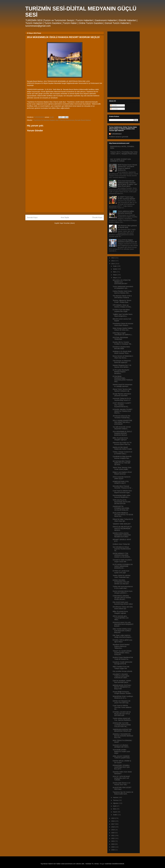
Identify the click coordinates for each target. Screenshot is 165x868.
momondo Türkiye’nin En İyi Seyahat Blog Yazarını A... (122, 399)
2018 (113, 827)
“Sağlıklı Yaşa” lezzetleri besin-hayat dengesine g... (123, 315)
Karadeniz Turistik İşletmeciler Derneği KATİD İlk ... (122, 663)
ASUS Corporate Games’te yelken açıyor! (122, 478)
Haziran (116, 797)
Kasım (115, 812)
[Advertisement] (65, 196)
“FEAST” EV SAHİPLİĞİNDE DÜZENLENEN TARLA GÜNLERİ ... (122, 653)
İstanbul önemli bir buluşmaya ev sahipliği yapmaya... (122, 385)
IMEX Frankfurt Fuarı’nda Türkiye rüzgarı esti (121, 668)
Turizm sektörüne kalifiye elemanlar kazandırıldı (126, 212)
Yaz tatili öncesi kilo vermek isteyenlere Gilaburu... (122, 428)
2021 (113, 836)
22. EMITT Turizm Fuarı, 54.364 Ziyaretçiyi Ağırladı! (126, 198)
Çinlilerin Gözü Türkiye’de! (121, 544)
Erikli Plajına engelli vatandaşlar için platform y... (123, 334)
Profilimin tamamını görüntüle (119, 137)
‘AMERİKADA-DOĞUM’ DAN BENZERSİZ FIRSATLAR (122, 730)
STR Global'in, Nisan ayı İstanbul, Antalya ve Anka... (122, 306)
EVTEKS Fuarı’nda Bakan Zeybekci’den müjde (121, 311)
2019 (113, 830)
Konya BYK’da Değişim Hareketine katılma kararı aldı (127, 241)
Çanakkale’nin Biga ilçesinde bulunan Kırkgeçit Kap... (122, 457)
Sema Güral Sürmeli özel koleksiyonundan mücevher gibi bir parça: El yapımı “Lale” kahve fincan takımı (128, 183)
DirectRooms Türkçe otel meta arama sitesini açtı (123, 608)
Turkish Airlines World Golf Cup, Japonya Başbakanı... (122, 719)
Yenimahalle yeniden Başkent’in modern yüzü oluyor (121, 751)
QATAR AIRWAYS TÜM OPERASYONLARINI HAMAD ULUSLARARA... (122, 555)
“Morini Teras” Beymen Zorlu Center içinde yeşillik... (122, 468)
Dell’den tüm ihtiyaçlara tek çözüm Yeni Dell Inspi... (121, 702)
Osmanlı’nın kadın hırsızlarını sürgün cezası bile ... (122, 561)
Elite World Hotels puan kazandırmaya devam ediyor (123, 603)
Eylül (115, 806)
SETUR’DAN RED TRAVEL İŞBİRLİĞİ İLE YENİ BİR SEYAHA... (122, 463)
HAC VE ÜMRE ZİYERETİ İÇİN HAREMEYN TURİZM (120, 160)
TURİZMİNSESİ (116, 134)
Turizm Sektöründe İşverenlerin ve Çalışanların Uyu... (123, 287)
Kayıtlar (114, 105)
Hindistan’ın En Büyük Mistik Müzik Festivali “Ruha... (122, 352)
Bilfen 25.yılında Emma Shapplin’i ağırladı (120, 612)
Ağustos (116, 803)
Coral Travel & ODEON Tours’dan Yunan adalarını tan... (122, 707)
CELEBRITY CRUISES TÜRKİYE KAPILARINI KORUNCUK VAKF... (121, 676)
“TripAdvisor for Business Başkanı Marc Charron (49, 120)
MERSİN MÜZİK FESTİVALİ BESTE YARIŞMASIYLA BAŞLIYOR (122, 687)
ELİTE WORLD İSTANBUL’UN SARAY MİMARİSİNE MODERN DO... (123, 566)
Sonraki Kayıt (32, 217)
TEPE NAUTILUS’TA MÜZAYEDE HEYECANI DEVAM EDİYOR (121, 502)
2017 (113, 824)
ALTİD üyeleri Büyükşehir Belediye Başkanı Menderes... (121, 372)
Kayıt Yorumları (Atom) (67, 223)
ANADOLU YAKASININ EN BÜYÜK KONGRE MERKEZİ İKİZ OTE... (123, 736)
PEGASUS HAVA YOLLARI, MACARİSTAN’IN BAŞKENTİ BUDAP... (123, 624)
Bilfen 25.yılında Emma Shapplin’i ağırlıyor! (120, 439)
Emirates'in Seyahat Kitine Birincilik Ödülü (121, 348)
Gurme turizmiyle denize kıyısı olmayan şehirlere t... (123, 592)
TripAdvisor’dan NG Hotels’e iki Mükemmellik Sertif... (123, 793)
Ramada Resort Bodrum (83, 120)
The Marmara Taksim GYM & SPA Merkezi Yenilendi (122, 297)
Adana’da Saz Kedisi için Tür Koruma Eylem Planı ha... (122, 443)
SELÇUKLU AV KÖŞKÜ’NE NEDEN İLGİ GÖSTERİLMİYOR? (122, 282)
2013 (113, 261)
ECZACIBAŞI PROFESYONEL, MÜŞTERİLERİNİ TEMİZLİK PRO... (123, 379)
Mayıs (115, 278)
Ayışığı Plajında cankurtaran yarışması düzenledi (122, 395)
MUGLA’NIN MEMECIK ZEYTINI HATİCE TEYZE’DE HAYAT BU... (123, 515)
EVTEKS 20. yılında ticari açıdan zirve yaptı (121, 572)
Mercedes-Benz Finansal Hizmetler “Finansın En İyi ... (123, 487)
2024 (113, 844)
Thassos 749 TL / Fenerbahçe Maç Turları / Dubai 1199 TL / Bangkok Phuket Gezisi (124, 153)
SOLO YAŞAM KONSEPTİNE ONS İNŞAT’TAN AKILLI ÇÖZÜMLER (122, 422)
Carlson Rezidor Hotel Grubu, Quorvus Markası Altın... (122, 292)
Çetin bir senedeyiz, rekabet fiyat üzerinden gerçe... (122, 682)
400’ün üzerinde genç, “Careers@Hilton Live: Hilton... (121, 618)
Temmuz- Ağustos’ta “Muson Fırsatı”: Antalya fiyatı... (122, 301)
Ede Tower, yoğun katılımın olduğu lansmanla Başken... (123, 636)
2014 (113, 264)
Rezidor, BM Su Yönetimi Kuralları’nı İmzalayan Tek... (123, 343)
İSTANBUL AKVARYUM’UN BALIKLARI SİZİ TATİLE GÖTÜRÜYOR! (122, 714)
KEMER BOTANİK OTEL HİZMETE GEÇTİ (121, 482)
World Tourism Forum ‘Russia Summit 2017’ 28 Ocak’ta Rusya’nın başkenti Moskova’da (127, 167)
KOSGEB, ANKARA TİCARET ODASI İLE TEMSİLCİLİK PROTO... (122, 411)
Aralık (115, 815)
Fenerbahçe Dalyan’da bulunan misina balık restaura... (123, 324)
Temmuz (116, 800)
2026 (113, 850)
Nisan (115, 275)
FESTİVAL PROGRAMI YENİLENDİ (120, 338)
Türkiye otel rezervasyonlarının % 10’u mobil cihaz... (123, 587)
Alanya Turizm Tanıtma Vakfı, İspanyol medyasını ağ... (122, 390)
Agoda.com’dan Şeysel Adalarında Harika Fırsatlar (122, 448)
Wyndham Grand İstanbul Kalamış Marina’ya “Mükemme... (121, 646)
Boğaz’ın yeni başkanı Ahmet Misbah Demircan (122, 473)
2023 (113, 841)
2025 (113, 847)
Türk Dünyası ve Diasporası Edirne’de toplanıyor (122, 362)
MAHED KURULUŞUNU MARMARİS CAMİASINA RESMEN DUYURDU (122, 535)
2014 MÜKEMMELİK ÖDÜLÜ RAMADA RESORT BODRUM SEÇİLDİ (122, 433)
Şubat (115, 269)
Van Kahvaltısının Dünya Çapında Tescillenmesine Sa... (122, 549)
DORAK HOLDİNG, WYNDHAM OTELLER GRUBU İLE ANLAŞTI (121, 582)
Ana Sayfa (65, 217)
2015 (113, 818)
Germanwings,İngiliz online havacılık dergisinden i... (121, 496)
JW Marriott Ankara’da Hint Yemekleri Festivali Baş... (122, 417)
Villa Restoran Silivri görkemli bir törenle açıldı (127, 227)
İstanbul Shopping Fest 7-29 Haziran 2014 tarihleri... (122, 366)
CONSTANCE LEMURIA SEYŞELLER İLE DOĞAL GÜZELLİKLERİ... (122, 598)
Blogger (102, 864)
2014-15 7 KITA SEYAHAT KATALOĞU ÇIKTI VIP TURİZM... (121, 778)
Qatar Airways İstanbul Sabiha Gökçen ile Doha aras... (123, 329)
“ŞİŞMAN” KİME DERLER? (122, 524)
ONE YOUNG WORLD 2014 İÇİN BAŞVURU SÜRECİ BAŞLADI (122, 631)
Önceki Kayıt (97, 217)
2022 (113, 838)
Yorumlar (114, 109)
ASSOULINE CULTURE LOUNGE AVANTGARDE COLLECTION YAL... (122, 725)
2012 (113, 258)
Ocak (115, 266)
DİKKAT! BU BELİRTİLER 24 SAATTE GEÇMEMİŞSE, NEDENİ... (122, 528)
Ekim (115, 809)
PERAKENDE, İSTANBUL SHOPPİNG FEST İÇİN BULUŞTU (121, 767)
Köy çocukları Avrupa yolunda (122, 671)
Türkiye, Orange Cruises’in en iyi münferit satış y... (122, 453)
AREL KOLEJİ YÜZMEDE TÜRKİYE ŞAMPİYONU (121, 757)
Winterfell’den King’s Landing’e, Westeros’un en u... (123, 697)
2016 (113, 821)
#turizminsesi (70, 120)
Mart (115, 272)
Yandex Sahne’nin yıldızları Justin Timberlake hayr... (122, 576)
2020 (113, 833)
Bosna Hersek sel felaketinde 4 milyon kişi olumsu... (123, 357)
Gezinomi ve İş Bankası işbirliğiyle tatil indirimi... (121, 746)
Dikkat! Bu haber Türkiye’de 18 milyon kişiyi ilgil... (123, 520)
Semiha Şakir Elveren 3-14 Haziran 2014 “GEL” (121, 784)
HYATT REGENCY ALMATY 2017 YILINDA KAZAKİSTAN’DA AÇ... (122, 405)
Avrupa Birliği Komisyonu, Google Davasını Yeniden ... (123, 693)
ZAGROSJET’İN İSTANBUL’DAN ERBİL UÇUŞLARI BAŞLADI (121, 508)
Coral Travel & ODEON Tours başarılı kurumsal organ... (122, 492)
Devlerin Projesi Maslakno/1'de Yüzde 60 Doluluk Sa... (123, 658)
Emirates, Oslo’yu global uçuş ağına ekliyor (122, 641)
